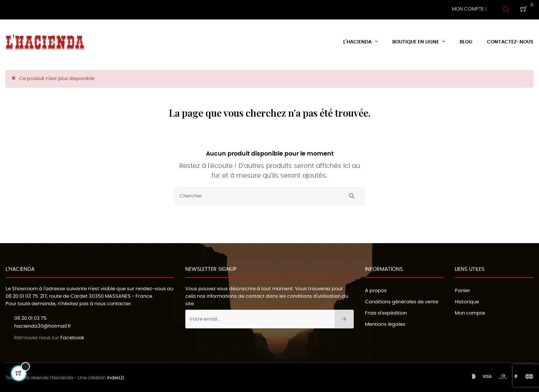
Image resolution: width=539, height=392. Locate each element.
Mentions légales (385, 323)
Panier (462, 290)
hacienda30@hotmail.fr (43, 325)
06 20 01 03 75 (22, 295)
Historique (467, 301)
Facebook (72, 337)
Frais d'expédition (386, 312)
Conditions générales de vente (402, 301)
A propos (376, 290)
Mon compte (470, 312)
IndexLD (115, 377)
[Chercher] (269, 195)
